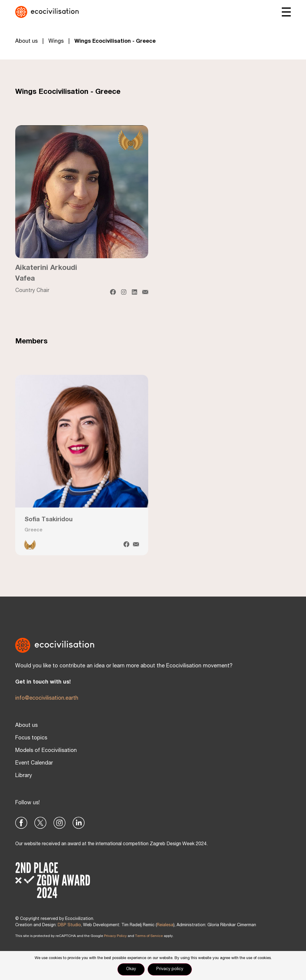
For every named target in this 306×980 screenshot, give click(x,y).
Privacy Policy (115, 936)
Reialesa (165, 925)
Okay (131, 969)
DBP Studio (69, 925)
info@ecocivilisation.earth (47, 698)
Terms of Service (149, 936)
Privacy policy (170, 969)
